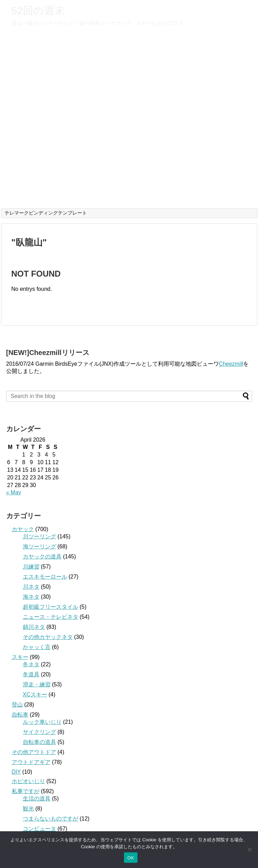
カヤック (23, 529)
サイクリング (39, 732)
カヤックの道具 (42, 557)
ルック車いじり (42, 722)
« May (14, 492)
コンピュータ (39, 829)
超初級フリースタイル (51, 607)
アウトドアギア (31, 762)
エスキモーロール (45, 577)
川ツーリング (39, 536)
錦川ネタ (34, 627)
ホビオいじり (28, 781)
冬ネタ (31, 664)
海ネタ (31, 597)
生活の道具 (37, 798)
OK (131, 858)
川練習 (31, 567)
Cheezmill (231, 364)
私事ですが (26, 791)
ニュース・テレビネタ (51, 617)
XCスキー (35, 695)
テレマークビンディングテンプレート (46, 213)
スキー (20, 657)
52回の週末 (38, 11)
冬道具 (31, 674)
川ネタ (31, 587)
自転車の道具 (39, 742)
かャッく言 (37, 647)
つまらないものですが (51, 819)
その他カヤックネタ (48, 637)
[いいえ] (249, 850)
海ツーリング (39, 546)
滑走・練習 (37, 684)
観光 (28, 809)
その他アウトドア (34, 752)
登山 (17, 705)
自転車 (20, 715)
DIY (16, 772)
